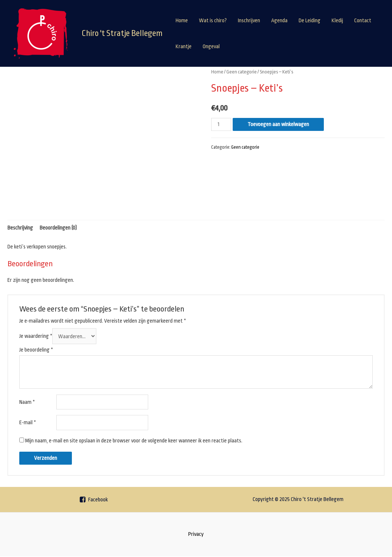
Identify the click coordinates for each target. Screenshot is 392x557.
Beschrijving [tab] (24, 228)
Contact (225, 46)
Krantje (254, 46)
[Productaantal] (221, 124)
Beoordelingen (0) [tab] (72, 228)
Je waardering (39, 337)
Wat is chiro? (232, 20)
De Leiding (340, 20)
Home (197, 20)
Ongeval (284, 46)
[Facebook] (93, 501)
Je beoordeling (39, 350)
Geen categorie (246, 72)
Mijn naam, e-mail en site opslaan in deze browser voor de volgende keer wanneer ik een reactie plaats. (153, 441)
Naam (29, 402)
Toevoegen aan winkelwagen (285, 124)
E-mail (29, 423)
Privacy (196, 535)
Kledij (197, 46)
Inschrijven (272, 20)
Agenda (306, 20)
